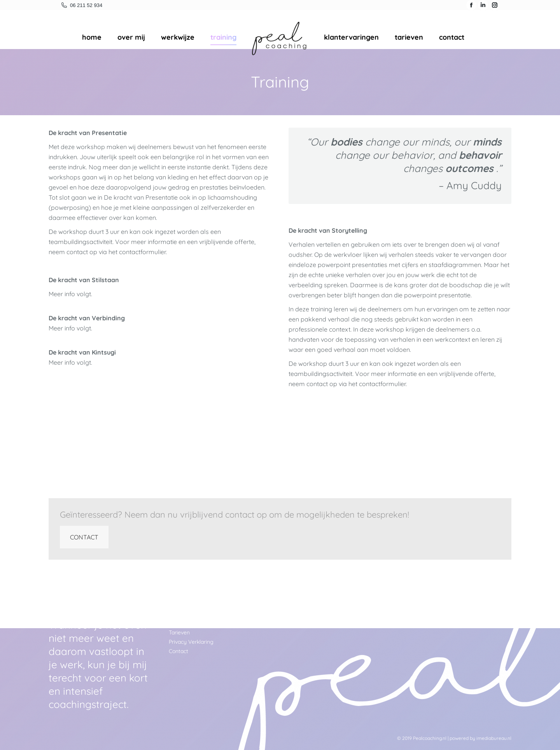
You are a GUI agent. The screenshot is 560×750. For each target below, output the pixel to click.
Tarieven (179, 632)
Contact (178, 651)
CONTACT (84, 537)
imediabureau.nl (494, 738)
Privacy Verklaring (191, 642)
